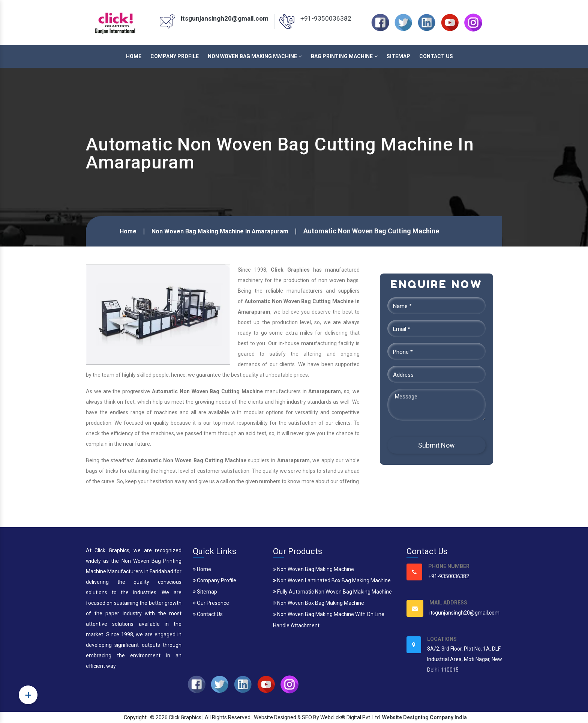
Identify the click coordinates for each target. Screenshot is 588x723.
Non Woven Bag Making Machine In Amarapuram (220, 231)
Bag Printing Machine (344, 56)
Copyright (135, 717)
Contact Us (436, 56)
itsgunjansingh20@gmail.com (225, 18)
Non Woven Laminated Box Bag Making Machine (332, 580)
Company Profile (175, 56)
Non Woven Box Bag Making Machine (319, 603)
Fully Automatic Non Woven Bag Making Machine (332, 592)
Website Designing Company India (424, 717)
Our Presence (211, 603)
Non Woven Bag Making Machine (255, 56)
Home (134, 56)
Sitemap (398, 56)
